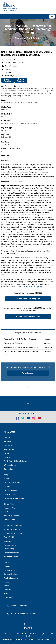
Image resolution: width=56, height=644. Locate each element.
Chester (7, 566)
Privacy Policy (21, 640)
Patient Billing (9, 549)
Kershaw (7, 586)
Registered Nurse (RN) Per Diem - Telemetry (20, 339)
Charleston (8, 562)
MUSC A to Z (9, 457)
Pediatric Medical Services (14, 533)
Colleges (7, 486)
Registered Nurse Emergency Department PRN (21, 347)
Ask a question (28, 373)
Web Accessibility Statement (41, 640)
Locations (8, 541)
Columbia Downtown (12, 570)
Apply (6, 475)
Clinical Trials (9, 504)
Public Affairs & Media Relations (16, 461)
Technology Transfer (11, 516)
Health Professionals (12, 553)
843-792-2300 (33, 414)
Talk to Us (8, 442)
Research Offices (10, 508)
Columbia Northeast (11, 574)
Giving (6, 453)
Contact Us (8, 446)
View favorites (21, 80)
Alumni (7, 479)
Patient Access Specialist (13, 343)
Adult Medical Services (12, 529)
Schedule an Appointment (13, 525)
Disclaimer (8, 640)
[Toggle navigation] (52, 17)
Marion (7, 594)
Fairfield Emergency (11, 578)
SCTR (6, 512)
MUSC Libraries (10, 494)
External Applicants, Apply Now (28, 299)
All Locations (9, 598)
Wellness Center (10, 465)
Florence (7, 582)
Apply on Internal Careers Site (28, 316)
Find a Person (9, 449)
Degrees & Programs (12, 490)
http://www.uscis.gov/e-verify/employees (29, 287)
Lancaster (8, 590)
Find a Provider (10, 537)
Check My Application (12, 483)
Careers (7, 438)
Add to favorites (8, 80)
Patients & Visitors (11, 545)
